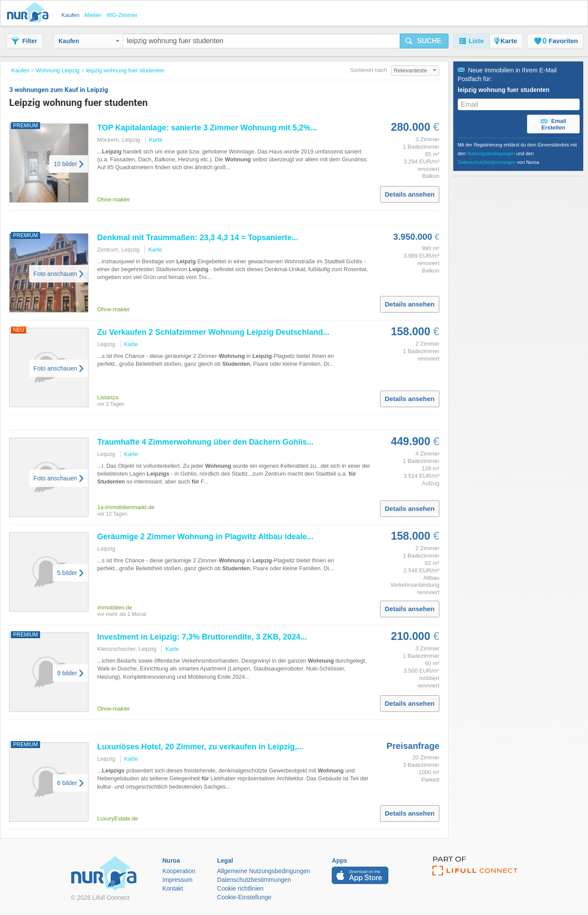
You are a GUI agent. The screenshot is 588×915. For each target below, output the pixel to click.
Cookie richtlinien (240, 888)
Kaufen (89, 41)
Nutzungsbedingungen (491, 153)
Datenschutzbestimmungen (487, 162)
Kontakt (173, 888)
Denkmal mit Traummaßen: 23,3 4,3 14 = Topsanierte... (198, 238)
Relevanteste (415, 70)
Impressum (178, 880)
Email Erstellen (553, 124)
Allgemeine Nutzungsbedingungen (263, 871)
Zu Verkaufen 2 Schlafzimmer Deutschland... (213, 332)
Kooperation (179, 871)
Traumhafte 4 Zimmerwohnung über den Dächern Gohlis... (205, 442)
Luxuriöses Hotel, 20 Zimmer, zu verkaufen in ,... (200, 747)
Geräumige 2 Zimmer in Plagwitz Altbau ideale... (205, 537)
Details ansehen (410, 194)
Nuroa (30, 13)
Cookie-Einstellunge (244, 897)
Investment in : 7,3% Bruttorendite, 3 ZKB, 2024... (202, 637)
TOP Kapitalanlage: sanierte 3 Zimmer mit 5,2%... (207, 128)
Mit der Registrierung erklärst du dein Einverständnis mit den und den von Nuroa (517, 153)
